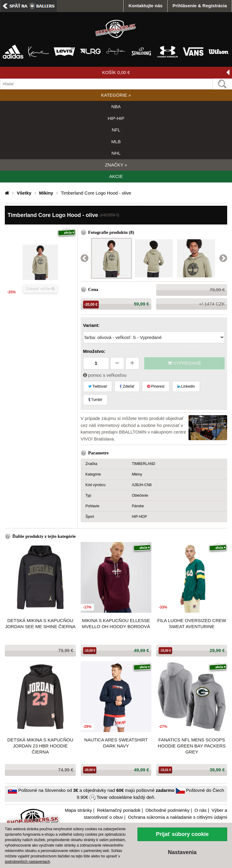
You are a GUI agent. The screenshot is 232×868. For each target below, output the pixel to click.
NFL (116, 130)
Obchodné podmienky (167, 810)
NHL (116, 153)
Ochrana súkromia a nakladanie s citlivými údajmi (177, 817)
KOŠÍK (166, 73)
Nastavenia (182, 852)
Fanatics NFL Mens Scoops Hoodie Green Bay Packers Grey (192, 746)
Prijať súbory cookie (182, 834)
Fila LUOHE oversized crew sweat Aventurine (192, 623)
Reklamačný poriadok (119, 810)
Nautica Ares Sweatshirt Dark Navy (116, 743)
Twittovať (98, 386)
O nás (201, 810)
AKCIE (116, 176)
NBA (116, 106)
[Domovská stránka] (8, 193)
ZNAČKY (116, 165)
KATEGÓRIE (116, 95)
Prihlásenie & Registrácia (200, 6)
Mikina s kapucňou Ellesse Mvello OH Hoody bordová (116, 623)
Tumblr (95, 400)
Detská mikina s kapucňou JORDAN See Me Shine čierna (40, 623)
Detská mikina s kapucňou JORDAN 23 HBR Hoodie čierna (40, 746)
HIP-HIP (116, 118)
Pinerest (156, 386)
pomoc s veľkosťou (105, 375)
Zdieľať (127, 386)
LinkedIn (186, 386)
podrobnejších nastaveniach (27, 862)
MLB (116, 142)
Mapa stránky (78, 810)
